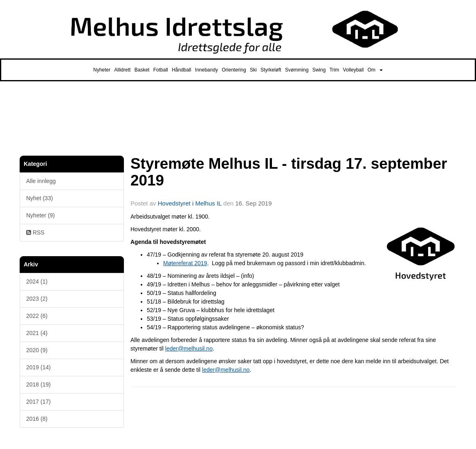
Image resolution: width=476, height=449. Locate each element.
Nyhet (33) (39, 198)
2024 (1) (37, 281)
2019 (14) (38, 367)
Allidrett (122, 70)
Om (375, 70)
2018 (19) (38, 384)
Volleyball (354, 70)
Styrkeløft (271, 70)
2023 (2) (37, 299)
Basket (142, 70)
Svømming (297, 70)
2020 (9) (37, 350)
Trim (335, 70)
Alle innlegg (41, 181)
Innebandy (207, 70)
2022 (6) (37, 316)
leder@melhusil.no (189, 348)
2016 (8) (37, 419)
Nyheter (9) (40, 215)
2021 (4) (37, 333)
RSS (35, 232)
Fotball (161, 70)
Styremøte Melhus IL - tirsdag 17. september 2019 (289, 172)
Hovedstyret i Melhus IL (190, 203)
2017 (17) (38, 402)
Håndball (181, 70)
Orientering (234, 70)
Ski (253, 70)
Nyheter (102, 70)
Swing (319, 70)
